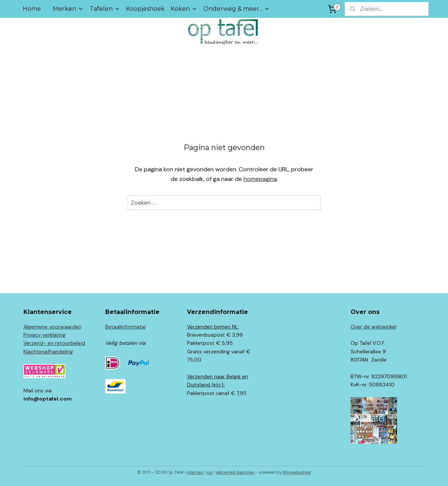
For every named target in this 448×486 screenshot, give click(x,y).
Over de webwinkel (373, 327)
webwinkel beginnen (235, 472)
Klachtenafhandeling (48, 351)
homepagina (260, 179)
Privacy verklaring (44, 335)
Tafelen (105, 9)
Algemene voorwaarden (52, 327)
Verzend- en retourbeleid (54, 343)
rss (210, 472)
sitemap (195, 472)
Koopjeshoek (145, 9)
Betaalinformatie (125, 327)
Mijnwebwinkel (297, 472)
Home (32, 9)
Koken (184, 9)
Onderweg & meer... (237, 9)
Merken (68, 9)
